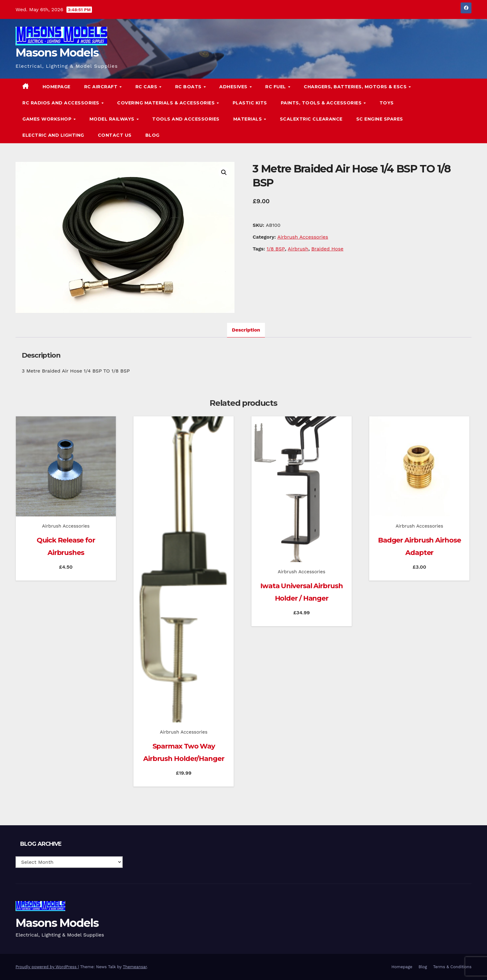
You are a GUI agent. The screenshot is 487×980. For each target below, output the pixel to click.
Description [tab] (246, 330)
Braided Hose (327, 249)
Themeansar (135, 967)
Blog (152, 135)
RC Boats (189, 87)
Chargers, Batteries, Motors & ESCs (356, 87)
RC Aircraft (102, 87)
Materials (248, 119)
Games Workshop (48, 119)
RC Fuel (276, 87)
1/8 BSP (276, 249)
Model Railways (113, 119)
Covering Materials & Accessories (167, 103)
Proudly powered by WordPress (47, 967)
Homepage (57, 87)
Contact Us (115, 135)
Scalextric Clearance (311, 119)
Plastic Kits (250, 103)
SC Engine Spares (380, 119)
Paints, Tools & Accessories (322, 103)
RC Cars (147, 87)
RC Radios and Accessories (61, 103)
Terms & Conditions (452, 967)
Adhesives (234, 87)
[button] (454, 111)
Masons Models (57, 53)
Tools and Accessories (186, 119)
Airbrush (298, 249)
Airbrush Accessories (303, 237)
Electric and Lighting (53, 135)
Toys (387, 103)
